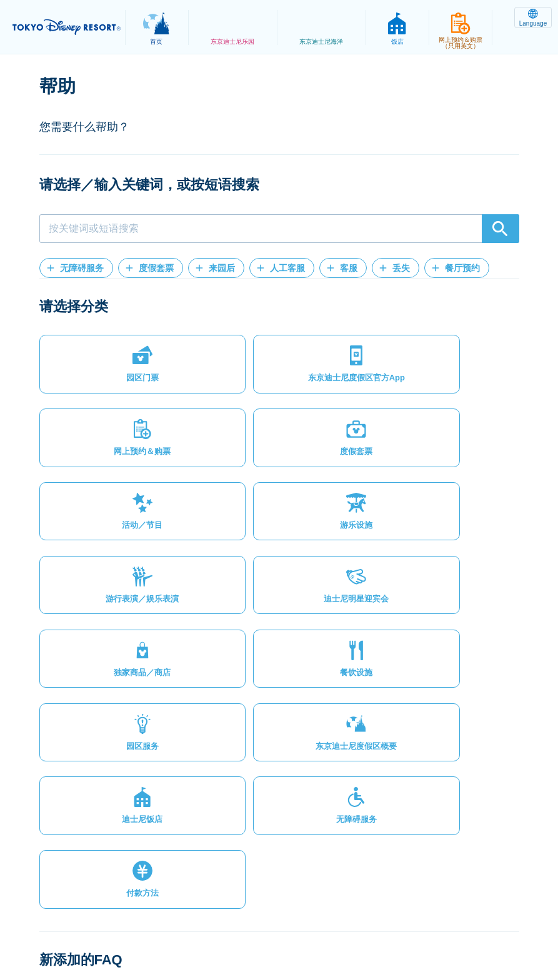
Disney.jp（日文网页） (279, 940)
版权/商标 (337, 926)
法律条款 (188, 926)
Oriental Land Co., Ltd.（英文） (440, 926)
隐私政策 (131, 926)
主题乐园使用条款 (262, 926)
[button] (76, 268)
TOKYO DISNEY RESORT (69, 27)
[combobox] (279, 229)
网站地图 (74, 926)
